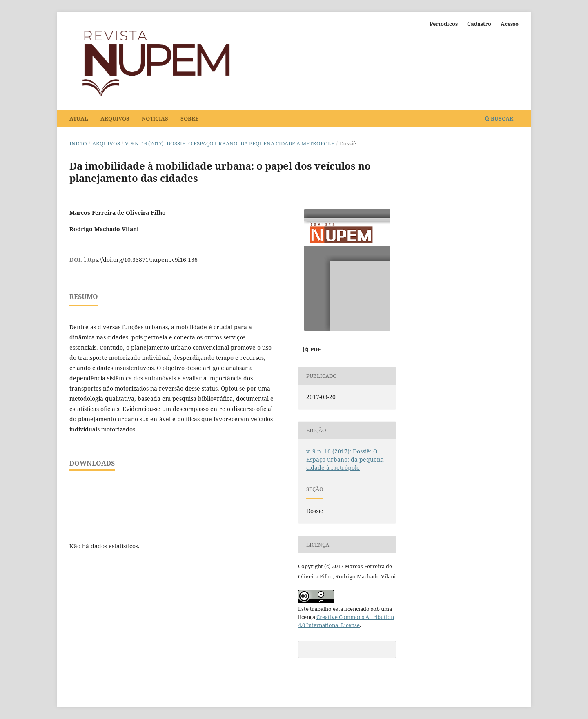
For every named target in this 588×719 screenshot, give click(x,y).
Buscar (499, 118)
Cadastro (479, 24)
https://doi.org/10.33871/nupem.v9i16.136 (141, 260)
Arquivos (115, 118)
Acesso (510, 24)
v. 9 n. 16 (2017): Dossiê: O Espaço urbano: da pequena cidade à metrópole (230, 143)
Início (78, 143)
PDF (315, 349)
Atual (79, 118)
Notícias (155, 118)
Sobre (189, 118)
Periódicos (444, 24)
